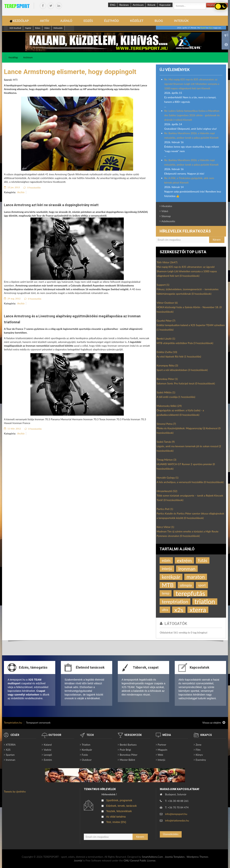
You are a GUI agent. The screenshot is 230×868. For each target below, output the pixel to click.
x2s (179, 610)
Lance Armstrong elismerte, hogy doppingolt (70, 72)
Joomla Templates (175, 857)
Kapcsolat (165, 5)
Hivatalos (167, 206)
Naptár (28, 28)
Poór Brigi (125, 750)
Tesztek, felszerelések (119, 811)
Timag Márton (167, 460)
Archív (21, 192)
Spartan (10, 755)
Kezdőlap (13, 58)
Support (163, 285)
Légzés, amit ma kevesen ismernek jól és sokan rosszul (189, 448)
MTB (168, 585)
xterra (198, 610)
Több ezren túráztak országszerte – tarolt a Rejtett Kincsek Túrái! (190, 498)
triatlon (205, 602)
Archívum (138, 5)
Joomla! (78, 860)
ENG (113, 5)
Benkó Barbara (128, 745)
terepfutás (190, 593)
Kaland (48, 745)
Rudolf (203, 28)
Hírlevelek (58, 28)
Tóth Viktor (167, 262)
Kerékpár (87, 750)
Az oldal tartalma (116, 817)
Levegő (48, 755)
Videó (47, 28)
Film (198, 750)
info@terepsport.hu (176, 814)
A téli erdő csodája (176, 397)
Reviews (124, 5)
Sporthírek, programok (119, 800)
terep (166, 593)
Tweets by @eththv (15, 791)
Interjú (161, 760)
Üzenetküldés (171, 834)
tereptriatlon (175, 602)
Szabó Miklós (166, 392)
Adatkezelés (168, 221)
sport (202, 585)
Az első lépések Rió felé (179, 356)
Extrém (48, 760)
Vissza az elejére (214, 723)
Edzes (38, 28)
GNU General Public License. (140, 860)
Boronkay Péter (167, 379)
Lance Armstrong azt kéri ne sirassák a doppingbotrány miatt (51, 205)
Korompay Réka (167, 365)
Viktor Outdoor (167, 303)
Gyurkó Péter (166, 321)
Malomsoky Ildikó (169, 406)
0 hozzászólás (32, 188)
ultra (165, 610)
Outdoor (87, 760)
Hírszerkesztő (167, 491)
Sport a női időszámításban (182, 370)
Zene (199, 745)
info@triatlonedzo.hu (177, 820)
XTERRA (11, 745)
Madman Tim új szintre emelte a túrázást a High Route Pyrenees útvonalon (188, 534)
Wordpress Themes (197, 857)
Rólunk (151, 5)
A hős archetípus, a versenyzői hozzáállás (190, 482)
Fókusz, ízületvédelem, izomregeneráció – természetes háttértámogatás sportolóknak (188, 291)
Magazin (163, 750)
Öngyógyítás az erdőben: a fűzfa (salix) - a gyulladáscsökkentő (180, 413)
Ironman (187, 569)
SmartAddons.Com (152, 857)
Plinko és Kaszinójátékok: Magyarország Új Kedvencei (189, 430)
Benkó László (166, 339)
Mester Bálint (127, 760)
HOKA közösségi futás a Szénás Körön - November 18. (189, 309)
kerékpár (171, 577)
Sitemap (166, 216)
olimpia (186, 585)
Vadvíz (47, 750)
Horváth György (168, 478)
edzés (166, 560)
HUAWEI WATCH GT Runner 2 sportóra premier (186, 466)
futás (203, 560)
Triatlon (86, 745)
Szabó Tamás (166, 442)
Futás (85, 755)
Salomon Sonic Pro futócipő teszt (186, 383)
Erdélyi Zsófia (167, 352)
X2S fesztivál (15, 28)
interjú (167, 569)
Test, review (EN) (116, 822)
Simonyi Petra (166, 424)
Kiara (211, 28)
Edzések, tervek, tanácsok (121, 806)
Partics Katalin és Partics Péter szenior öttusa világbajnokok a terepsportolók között (190, 516)
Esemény (201, 760)
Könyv (199, 755)
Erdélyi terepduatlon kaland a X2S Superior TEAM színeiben (191, 327)
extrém (184, 560)
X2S (8, 750)
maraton (196, 577)
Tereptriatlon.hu (13, 723)
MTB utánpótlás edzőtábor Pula (185, 343)
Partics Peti (165, 509)
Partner (162, 745)
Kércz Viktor (165, 527)
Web (160, 755)
